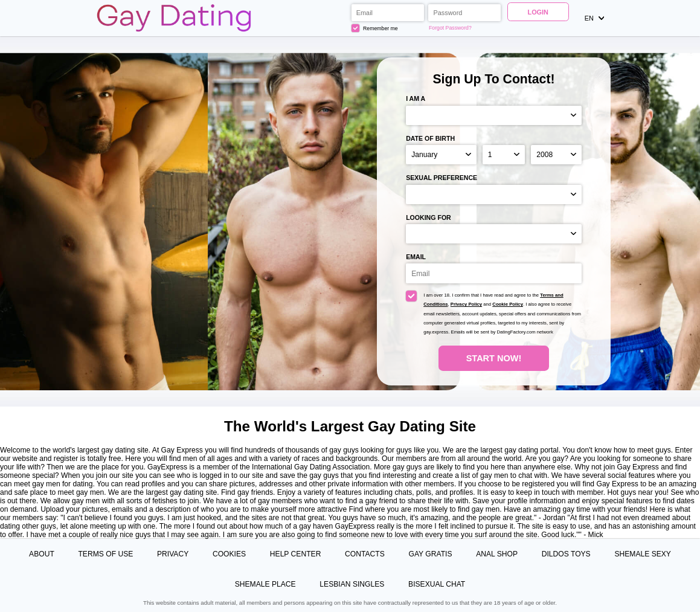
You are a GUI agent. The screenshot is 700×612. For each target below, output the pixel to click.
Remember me (375, 28)
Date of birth (430, 138)
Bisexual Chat (437, 584)
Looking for (429, 217)
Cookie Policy (508, 304)
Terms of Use (105, 554)
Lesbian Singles (352, 584)
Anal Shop (497, 554)
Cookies (229, 554)
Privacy (173, 554)
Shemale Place (265, 584)
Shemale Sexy (643, 554)
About (42, 554)
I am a (416, 98)
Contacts (365, 554)
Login (538, 12)
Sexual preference (442, 178)
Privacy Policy (466, 304)
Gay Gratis (430, 554)
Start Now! (494, 358)
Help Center (296, 554)
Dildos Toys (566, 554)
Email (416, 257)
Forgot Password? (450, 28)
